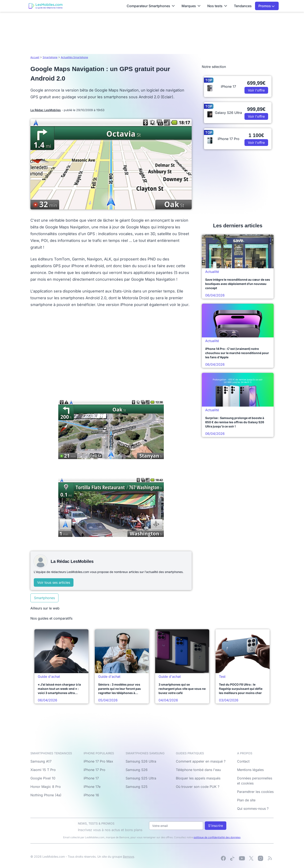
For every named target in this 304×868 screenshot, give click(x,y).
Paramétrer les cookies (255, 792)
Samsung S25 (137, 787)
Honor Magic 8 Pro (46, 787)
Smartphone (50, 57)
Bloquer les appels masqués (198, 778)
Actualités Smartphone (74, 57)
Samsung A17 (41, 761)
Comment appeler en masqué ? (201, 761)
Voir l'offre (256, 90)
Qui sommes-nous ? (253, 809)
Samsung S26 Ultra (141, 761)
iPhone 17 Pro (94, 770)
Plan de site (246, 800)
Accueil (35, 57)
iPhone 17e (92, 787)
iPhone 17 (91, 778)
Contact (243, 761)
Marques (191, 6)
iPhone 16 (91, 795)
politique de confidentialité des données (217, 837)
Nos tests (217, 6)
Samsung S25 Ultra (141, 778)
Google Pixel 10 (43, 778)
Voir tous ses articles (54, 582)
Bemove (128, 857)
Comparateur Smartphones (151, 6)
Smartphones (44, 598)
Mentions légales (250, 770)
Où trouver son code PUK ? (198, 787)
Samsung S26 (137, 770)
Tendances (243, 6)
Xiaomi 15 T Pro (43, 770)
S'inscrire (216, 826)
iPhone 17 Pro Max (98, 761)
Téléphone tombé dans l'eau (198, 770)
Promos (267, 6)
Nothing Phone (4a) (46, 795)
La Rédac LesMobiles (46, 110)
